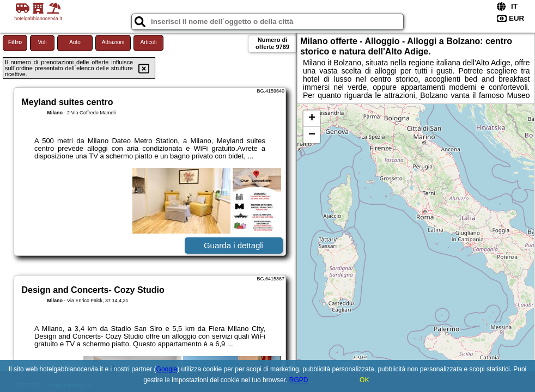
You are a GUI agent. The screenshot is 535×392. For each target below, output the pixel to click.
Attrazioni (113, 42)
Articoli (148, 42)
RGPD (299, 380)
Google (167, 369)
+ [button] (312, 119)
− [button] (312, 135)
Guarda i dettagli (234, 245)
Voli (42, 42)
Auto (75, 42)
